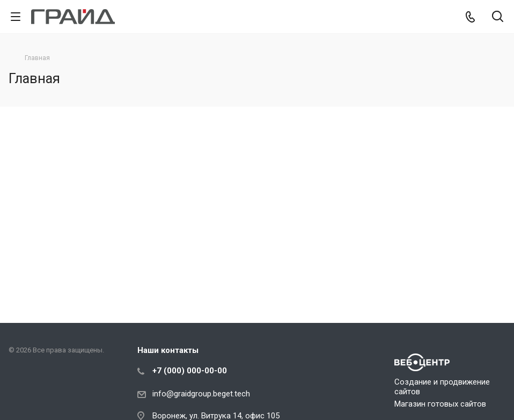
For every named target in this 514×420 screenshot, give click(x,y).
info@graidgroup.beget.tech (201, 394)
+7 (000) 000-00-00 (190, 371)
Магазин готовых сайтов (440, 404)
